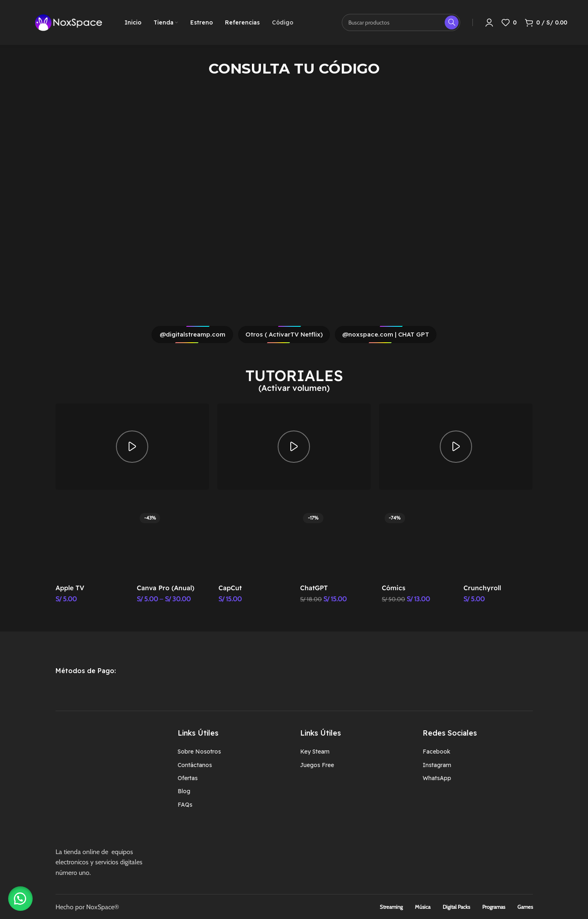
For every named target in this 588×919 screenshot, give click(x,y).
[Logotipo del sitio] (69, 22)
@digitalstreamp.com (193, 334)
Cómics (394, 588)
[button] (20, 899)
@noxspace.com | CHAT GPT (386, 334)
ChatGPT (314, 588)
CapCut (230, 588)
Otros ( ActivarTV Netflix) (284, 334)
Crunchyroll (482, 588)
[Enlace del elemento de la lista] (233, 752)
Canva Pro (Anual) (166, 588)
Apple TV (70, 588)
